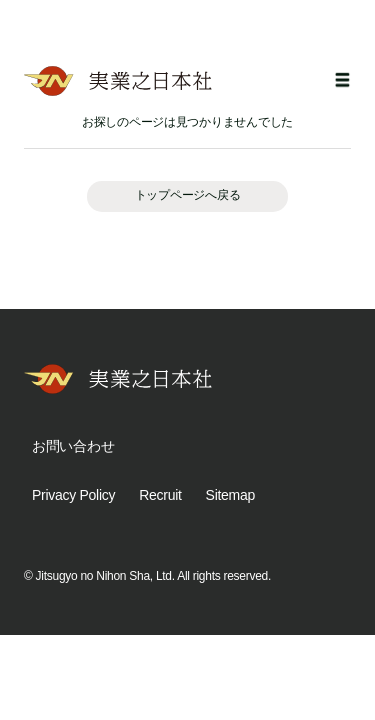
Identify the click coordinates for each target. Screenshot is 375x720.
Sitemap (230, 495)
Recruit (160, 495)
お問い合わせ (73, 446)
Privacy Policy (73, 495)
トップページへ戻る (187, 195)
